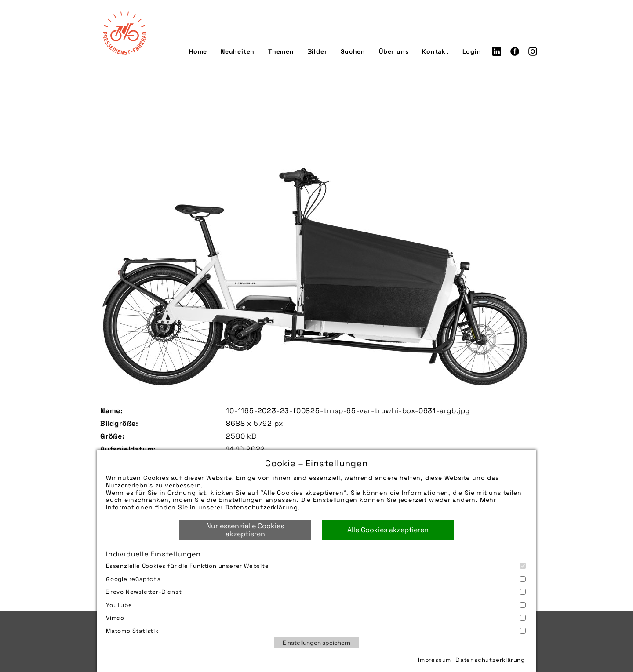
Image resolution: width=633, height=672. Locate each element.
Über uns (394, 51)
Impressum (435, 660)
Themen (281, 51)
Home (198, 51)
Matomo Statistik (316, 631)
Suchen (353, 51)
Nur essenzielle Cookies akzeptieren (245, 530)
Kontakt (435, 51)
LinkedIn (497, 51)
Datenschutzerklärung (262, 507)
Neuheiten (238, 51)
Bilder (318, 51)
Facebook (515, 51)
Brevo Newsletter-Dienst (316, 592)
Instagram (533, 51)
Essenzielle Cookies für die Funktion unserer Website (316, 566)
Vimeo (316, 618)
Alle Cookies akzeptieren (388, 530)
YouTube (316, 605)
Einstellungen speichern (316, 643)
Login (472, 51)
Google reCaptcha (316, 579)
